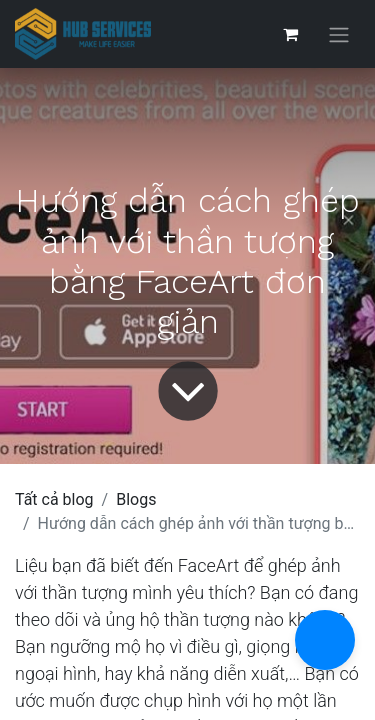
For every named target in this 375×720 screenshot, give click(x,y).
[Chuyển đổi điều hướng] (339, 34)
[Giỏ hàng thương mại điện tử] (290, 34)
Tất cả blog (54, 499)
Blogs (136, 499)
